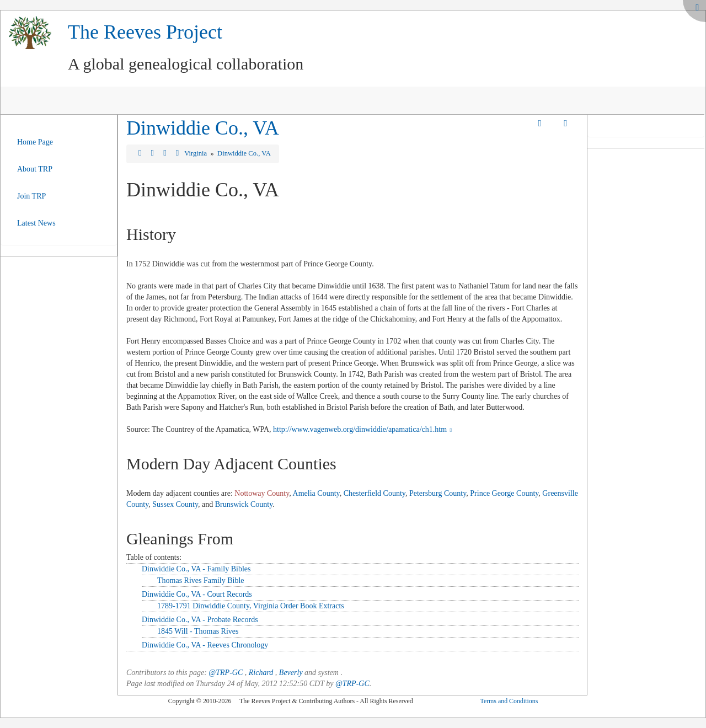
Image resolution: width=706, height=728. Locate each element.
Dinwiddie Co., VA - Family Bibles (196, 569)
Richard (261, 673)
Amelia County (316, 493)
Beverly (291, 673)
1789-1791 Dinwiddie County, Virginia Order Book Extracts (251, 606)
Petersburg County (438, 493)
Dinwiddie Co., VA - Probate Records (200, 620)
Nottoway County (262, 493)
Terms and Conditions (509, 701)
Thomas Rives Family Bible (201, 580)
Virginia (196, 153)
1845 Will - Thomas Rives (198, 631)
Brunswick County (244, 504)
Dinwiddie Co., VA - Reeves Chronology (205, 645)
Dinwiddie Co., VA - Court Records (197, 594)
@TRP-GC (226, 673)
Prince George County (504, 493)
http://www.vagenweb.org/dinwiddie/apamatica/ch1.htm (364, 429)
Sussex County (175, 504)
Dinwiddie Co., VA (203, 128)
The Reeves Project (145, 32)
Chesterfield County (375, 493)
